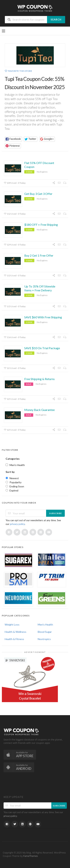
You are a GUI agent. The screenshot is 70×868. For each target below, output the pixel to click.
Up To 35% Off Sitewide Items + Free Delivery (40, 288)
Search (56, 20)
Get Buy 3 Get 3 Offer (38, 194)
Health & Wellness (15, 632)
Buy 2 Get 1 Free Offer (39, 255)
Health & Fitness (14, 639)
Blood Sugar (45, 632)
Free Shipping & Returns (39, 379)
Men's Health (45, 625)
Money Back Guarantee (39, 410)
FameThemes (31, 856)
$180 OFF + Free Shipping (41, 225)
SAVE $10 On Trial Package (42, 348)
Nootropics (44, 639)
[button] (13, 139)
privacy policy (17, 524)
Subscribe (56, 513)
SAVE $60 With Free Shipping (43, 317)
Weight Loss (12, 625)
